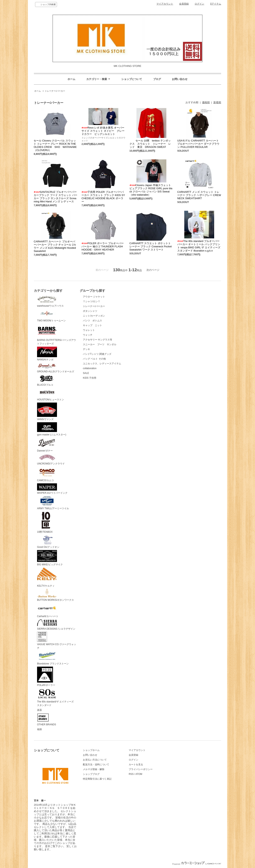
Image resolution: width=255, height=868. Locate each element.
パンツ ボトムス (92, 321)
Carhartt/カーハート (48, 610)
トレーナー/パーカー (55, 91)
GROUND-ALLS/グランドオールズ (56, 368)
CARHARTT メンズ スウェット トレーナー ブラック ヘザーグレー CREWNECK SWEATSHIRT (199, 195)
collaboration (90, 368)
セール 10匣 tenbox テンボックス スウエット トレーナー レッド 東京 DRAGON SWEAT (150, 144)
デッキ (86, 349)
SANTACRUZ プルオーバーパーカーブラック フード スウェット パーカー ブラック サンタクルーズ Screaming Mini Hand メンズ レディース (55, 197)
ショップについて (132, 79)
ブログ (157, 79)
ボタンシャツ (90, 311)
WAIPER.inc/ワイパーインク (52, 489)
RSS (131, 774)
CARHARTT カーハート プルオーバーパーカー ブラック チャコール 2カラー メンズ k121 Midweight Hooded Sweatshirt (55, 246)
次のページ (153, 270)
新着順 (217, 102)
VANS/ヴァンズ (47, 412)
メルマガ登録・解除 (94, 769)
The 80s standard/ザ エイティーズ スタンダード (57, 697)
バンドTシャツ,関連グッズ (97, 354)
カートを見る (136, 765)
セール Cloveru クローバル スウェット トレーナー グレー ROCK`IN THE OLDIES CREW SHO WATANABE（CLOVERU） (55, 145)
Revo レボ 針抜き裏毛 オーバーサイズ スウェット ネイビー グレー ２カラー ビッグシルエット (104, 131)
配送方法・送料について (96, 765)
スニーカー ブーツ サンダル (100, 344)
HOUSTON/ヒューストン (51, 394)
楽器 (39, 710)
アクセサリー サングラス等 (98, 340)
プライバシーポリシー (141, 769)
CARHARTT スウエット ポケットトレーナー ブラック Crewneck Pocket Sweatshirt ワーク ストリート (151, 246)
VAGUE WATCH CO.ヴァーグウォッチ (57, 641)
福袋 (39, 729)
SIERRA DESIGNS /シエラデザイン (56, 625)
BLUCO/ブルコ (47, 380)
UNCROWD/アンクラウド (51, 459)
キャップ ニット (94, 325)
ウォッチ (88, 335)
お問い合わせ (180, 79)
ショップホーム (91, 750)
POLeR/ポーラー (46, 677)
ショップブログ (91, 774)
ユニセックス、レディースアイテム (102, 364)
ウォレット (89, 330)
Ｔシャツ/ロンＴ (92, 301)
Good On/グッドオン (48, 542)
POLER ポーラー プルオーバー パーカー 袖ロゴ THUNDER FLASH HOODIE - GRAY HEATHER (102, 246)
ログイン (199, 4)
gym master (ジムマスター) (52, 429)
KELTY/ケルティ (47, 577)
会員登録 (184, 4)
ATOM (139, 774)
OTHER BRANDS (47, 719)
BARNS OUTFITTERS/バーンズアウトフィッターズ (56, 334)
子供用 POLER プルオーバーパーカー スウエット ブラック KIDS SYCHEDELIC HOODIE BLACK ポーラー (103, 197)
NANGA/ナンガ (47, 354)
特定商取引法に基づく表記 (97, 779)
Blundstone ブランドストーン (53, 658)
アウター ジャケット (94, 297)
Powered (197, 864)
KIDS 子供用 (90, 378)
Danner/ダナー (47, 445)
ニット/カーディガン (94, 316)
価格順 (206, 102)
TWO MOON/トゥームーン (51, 315)
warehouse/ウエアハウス (50, 301)
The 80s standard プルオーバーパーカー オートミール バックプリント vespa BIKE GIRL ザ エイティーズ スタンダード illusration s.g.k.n (199, 246)
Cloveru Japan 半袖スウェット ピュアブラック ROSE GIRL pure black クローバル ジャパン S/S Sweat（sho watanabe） (151, 190)
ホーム (71, 79)
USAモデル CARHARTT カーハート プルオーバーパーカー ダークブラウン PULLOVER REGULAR (198, 144)
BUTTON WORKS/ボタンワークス (55, 595)
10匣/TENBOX (46, 522)
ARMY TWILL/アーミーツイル (53, 503)
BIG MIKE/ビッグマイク (50, 558)
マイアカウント (165, 4)
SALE (86, 373)
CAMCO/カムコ (47, 474)
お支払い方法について (95, 760)
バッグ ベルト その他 (94, 359)
